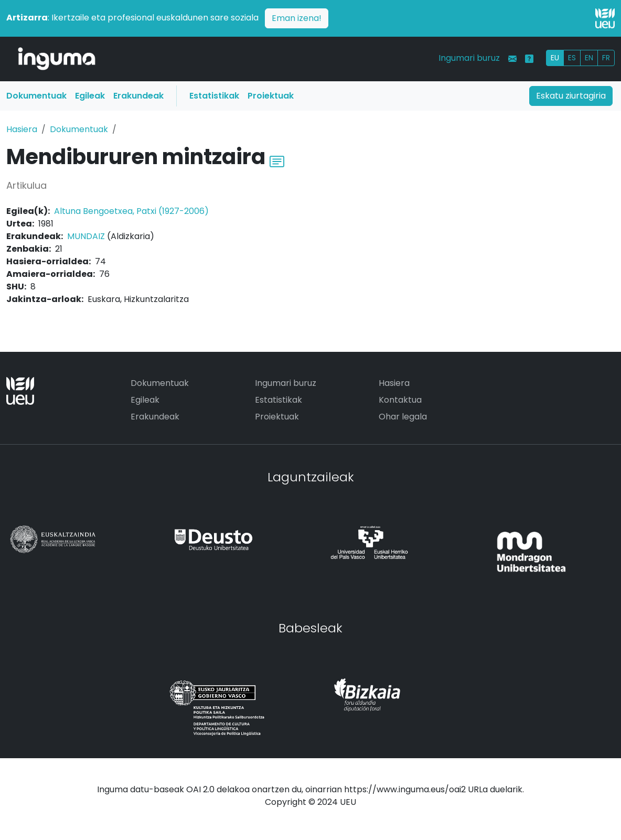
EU (555, 58)
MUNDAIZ (86, 236)
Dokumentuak (36, 96)
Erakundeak (138, 96)
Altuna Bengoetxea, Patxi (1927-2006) (131, 211)
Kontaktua (400, 400)
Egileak (90, 96)
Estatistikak (214, 96)
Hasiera (22, 129)
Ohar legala (403, 417)
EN (589, 58)
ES (572, 58)
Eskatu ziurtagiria (571, 96)
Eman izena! (297, 18)
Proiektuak (271, 96)
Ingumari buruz (469, 58)
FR (606, 58)
